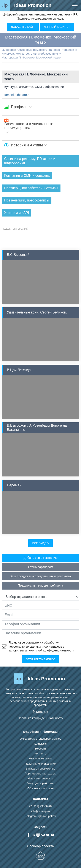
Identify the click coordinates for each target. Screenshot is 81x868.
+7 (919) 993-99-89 (41, 806)
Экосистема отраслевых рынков (40, 739)
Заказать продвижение (41, 769)
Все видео (40, 543)
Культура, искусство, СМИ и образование (34, 87)
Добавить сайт (23, 27)
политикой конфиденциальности (51, 650)
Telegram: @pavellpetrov (41, 816)
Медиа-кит (41, 711)
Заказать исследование (40, 764)
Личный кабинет (57, 27)
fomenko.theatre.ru (17, 95)
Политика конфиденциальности (40, 718)
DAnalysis (40, 744)
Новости (41, 749)
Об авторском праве (40, 788)
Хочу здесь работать (40, 783)
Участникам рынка (40, 758)
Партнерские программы (40, 774)
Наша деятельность (40, 778)
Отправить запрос (40, 659)
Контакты (40, 754)
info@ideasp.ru (40, 811)
